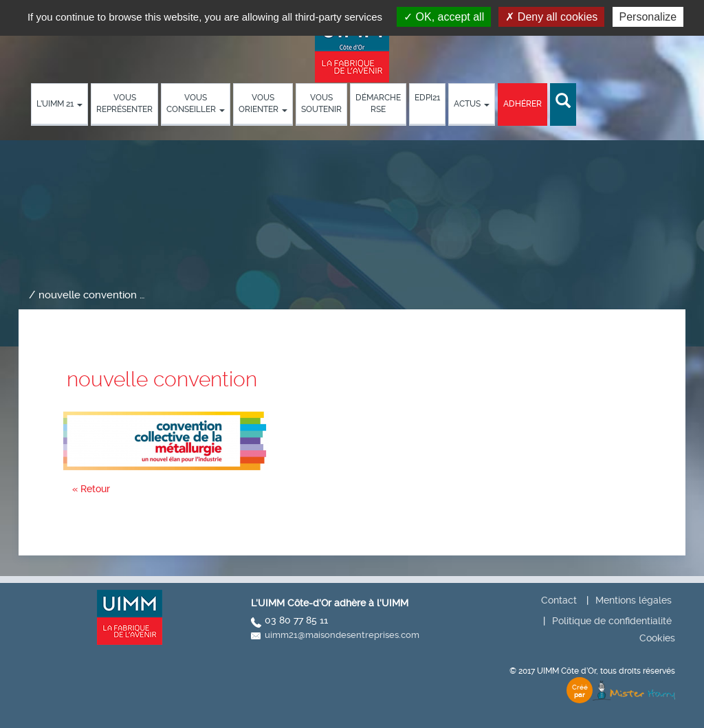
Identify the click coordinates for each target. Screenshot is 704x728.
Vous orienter (263, 103)
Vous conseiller (196, 103)
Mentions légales (634, 600)
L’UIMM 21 (59, 104)
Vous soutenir (321, 103)
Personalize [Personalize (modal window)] (648, 17)
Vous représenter (124, 103)
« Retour (91, 489)
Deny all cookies (551, 17)
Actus (472, 104)
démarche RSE (378, 103)
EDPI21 (427, 98)
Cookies (657, 638)
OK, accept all (444, 17)
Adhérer (522, 104)
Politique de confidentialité (612, 621)
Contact (559, 600)
